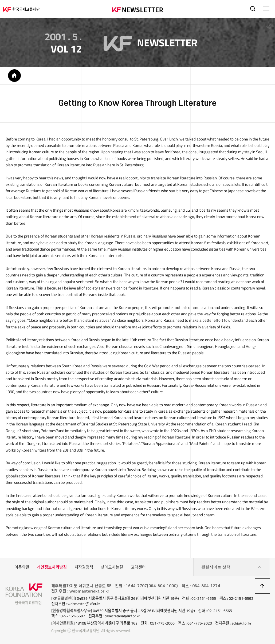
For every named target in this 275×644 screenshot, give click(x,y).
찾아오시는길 (112, 567)
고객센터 (138, 567)
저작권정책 (84, 567)
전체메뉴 (266, 8)
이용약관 (22, 567)
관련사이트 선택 (231, 567)
